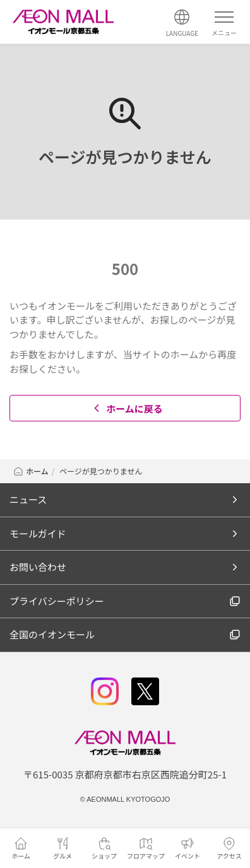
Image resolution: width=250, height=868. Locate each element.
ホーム (31, 471)
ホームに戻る (127, 408)
